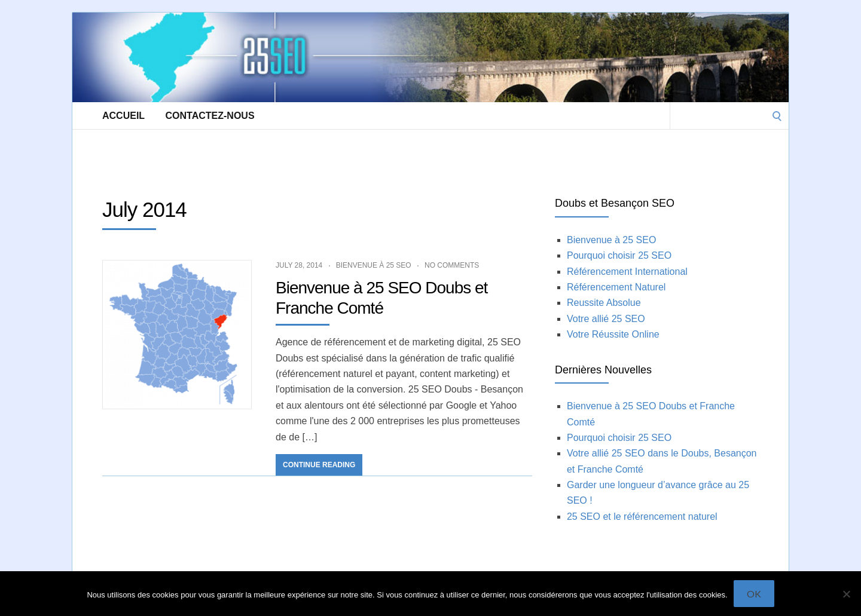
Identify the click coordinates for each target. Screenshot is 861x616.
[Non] (846, 594)
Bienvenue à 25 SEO (374, 265)
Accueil (123, 116)
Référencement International (627, 272)
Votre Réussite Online (613, 334)
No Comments (452, 265)
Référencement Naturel (616, 287)
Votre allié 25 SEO (606, 319)
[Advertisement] (290, 156)
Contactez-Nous (210, 116)
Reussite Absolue (604, 303)
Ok (754, 594)
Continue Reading (319, 465)
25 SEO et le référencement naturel (642, 517)
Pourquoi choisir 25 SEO (619, 255)
